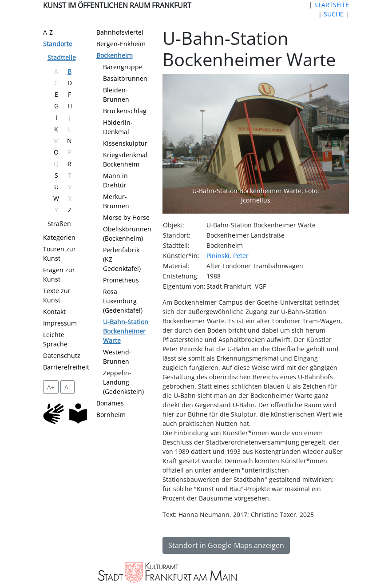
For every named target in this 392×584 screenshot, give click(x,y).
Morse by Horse (126, 217)
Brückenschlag (125, 111)
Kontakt (54, 312)
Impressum (60, 323)
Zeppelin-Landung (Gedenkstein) (123, 382)
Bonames (110, 403)
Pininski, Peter (228, 256)
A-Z (48, 32)
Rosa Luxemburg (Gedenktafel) (123, 301)
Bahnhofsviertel (120, 32)
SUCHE (334, 14)
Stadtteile (62, 58)
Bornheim (111, 415)
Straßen (59, 224)
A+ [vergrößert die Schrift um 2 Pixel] (51, 387)
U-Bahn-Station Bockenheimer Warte (126, 331)
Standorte (58, 44)
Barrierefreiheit (66, 367)
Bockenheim (115, 55)
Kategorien (59, 237)
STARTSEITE (332, 5)
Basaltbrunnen (125, 78)
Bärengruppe (123, 67)
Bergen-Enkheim (121, 44)
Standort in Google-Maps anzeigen (226, 545)
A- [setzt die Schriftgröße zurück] (67, 387)
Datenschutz (62, 356)
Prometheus (121, 280)
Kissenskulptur (125, 143)
